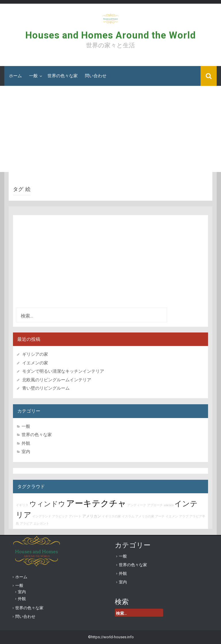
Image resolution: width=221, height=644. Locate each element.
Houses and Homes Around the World (110, 35)
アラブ (184, 516)
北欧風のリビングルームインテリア (57, 380)
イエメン (172, 516)
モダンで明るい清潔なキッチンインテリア (63, 371)
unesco (169, 505)
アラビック (60, 516)
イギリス (22, 505)
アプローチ (155, 505)
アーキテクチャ (96, 503)
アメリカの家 (145, 516)
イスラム (128, 516)
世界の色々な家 (63, 76)
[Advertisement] (110, 129)
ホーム (15, 76)
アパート (75, 516)
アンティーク (137, 505)
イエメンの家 (35, 363)
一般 (33, 76)
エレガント (41, 524)
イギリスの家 (111, 516)
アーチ (160, 516)
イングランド (42, 516)
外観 (26, 443)
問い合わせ (96, 76)
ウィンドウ (47, 504)
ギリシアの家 (37, 354)
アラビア (26, 524)
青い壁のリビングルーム (46, 388)
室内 (26, 452)
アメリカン (92, 516)
